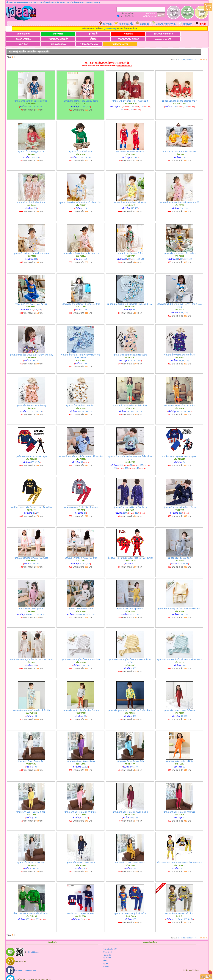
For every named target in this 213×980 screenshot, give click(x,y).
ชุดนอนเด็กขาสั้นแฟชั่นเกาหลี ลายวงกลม (31, 248)
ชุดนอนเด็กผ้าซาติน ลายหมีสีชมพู (31, 401)
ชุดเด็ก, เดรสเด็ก (153, 34)
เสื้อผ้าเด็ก (113, 944)
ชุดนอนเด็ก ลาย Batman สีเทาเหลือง (180, 248)
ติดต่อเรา (188, 24)
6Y (36, 457)
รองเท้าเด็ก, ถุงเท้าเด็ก (180, 34)
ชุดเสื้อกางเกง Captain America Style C (180, 451)
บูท (152, 13)
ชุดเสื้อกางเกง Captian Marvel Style (31, 451)
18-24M (29, 609)
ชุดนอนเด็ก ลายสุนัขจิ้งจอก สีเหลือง (179, 401)
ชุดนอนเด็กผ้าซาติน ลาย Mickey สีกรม (31, 96)
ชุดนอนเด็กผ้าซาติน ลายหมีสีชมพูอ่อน (130, 350)
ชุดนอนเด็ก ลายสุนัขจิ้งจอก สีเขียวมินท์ (130, 401)
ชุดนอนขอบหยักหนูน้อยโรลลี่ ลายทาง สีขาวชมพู (31, 654)
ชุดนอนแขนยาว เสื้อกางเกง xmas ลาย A (180, 96)
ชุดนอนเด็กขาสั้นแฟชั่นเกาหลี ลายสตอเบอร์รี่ (179, 197)
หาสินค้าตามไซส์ (180, 39)
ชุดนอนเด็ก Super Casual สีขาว (31, 756)
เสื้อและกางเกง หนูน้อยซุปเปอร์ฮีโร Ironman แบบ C (130, 553)
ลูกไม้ (145, 16)
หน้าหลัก (107, 24)
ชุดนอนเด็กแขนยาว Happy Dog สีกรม (130, 502)
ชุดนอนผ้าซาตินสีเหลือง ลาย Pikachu (180, 147)
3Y (181, 559)
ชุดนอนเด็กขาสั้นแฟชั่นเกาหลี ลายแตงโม (81, 248)
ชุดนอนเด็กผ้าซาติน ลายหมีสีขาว (81, 401)
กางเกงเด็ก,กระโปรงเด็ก (46, 39)
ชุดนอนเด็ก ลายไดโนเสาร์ (81, 147)
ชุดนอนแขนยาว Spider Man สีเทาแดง (81, 502)
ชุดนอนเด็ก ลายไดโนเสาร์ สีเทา (130, 248)
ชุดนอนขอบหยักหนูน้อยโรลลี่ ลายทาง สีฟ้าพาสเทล (179, 654)
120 (37, 102)
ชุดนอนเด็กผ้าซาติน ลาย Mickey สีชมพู (81, 96)
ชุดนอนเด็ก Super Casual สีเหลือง (31, 807)
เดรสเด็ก (106, 962)
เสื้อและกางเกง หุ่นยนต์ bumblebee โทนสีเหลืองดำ (179, 858)
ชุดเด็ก (106, 959)
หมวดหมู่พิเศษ (19, 34)
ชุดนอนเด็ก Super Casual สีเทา (31, 858)
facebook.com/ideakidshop (26, 965)
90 (30, 102)
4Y (38, 609)
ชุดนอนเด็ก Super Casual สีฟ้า (130, 756)
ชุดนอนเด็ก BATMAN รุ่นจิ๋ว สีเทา (179, 908)
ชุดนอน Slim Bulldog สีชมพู (31, 604)
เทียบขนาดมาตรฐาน (166, 24)
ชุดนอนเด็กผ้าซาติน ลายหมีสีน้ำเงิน (180, 350)
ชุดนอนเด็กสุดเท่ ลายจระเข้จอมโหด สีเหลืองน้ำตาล (130, 705)
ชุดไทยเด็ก (73, 34)
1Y (34, 508)
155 (121, 460)
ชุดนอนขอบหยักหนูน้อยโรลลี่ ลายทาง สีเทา (81, 654)
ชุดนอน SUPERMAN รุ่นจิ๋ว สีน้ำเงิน (130, 908)
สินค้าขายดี (46, 34)
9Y (37, 914)
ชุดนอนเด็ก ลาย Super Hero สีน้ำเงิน (31, 299)
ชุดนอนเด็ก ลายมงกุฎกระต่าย (31, 147)
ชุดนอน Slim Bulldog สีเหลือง (130, 604)
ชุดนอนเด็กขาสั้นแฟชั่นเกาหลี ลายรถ (130, 197)
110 (33, 102)
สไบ (149, 16)
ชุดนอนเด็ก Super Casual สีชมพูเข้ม (179, 807)
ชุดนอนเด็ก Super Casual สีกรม (81, 858)
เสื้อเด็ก (19, 39)
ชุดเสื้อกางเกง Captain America (81, 908)
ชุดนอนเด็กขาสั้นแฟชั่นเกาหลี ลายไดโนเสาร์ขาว (81, 197)
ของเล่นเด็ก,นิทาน (126, 39)
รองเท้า (148, 13)
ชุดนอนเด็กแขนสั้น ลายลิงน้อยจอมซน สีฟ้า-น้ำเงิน (81, 451)
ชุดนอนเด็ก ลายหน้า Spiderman (130, 147)
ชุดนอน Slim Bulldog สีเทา (180, 553)
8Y (28, 914)
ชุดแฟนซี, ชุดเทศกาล (126, 34)
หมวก (155, 13)
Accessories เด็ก (73, 39)
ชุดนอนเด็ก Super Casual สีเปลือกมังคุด (130, 807)
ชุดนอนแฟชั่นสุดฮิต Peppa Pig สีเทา (81, 553)
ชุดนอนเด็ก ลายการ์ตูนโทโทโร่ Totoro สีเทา (81, 299)
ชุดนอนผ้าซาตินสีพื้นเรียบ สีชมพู (31, 197)
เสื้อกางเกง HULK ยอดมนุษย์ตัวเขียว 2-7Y (31, 908)
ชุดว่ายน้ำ (154, 16)
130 (41, 102)
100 (120, 102)
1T (85, 508)
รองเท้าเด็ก (107, 950)
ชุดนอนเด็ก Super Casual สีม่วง (81, 756)
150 (132, 105)
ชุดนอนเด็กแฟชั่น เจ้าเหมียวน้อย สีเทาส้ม (81, 705)
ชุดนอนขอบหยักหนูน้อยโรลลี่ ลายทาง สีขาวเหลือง (179, 604)
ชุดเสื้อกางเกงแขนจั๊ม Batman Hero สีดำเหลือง (31, 502)
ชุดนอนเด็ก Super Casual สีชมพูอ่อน (81, 807)
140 (121, 105)
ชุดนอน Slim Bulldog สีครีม (81, 604)
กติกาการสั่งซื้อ (126, 24)
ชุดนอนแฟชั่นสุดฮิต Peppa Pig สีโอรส (31, 553)
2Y (32, 457)
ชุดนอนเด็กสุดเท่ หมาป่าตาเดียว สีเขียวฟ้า (31, 705)
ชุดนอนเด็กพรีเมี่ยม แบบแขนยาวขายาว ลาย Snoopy (130, 299)
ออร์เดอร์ (145, 24)
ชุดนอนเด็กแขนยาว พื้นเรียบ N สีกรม (180, 502)
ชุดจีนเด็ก (99, 34)
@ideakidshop (110, 29)
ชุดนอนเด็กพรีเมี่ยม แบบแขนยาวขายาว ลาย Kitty (31, 350)
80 (129, 355)
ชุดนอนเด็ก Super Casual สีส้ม (179, 756)
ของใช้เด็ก (99, 39)
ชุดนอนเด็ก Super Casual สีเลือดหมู (179, 705)
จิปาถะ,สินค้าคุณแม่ (153, 39)
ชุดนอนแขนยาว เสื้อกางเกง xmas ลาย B (130, 96)
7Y (39, 457)
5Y (184, 559)
